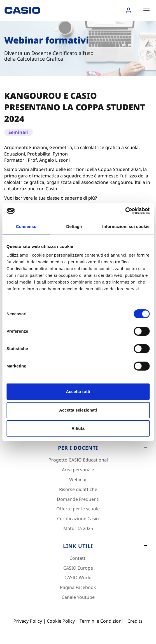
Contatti (78, 558)
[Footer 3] (78, 548)
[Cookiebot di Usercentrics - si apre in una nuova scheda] (125, 211)
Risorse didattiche (78, 489)
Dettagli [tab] (74, 226)
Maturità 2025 (78, 528)
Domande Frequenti (78, 499)
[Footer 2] (78, 450)
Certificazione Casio (78, 519)
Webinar (78, 479)
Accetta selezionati (78, 410)
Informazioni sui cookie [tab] (126, 226)
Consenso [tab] (26, 226)
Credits (135, 621)
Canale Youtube (78, 597)
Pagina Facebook (78, 587)
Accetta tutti (78, 391)
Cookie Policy (61, 621)
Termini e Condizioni (101, 621)
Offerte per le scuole (78, 509)
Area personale (78, 470)
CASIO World (78, 577)
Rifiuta (78, 428)
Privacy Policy (28, 621)
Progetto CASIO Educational (78, 460)
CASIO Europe (78, 568)
